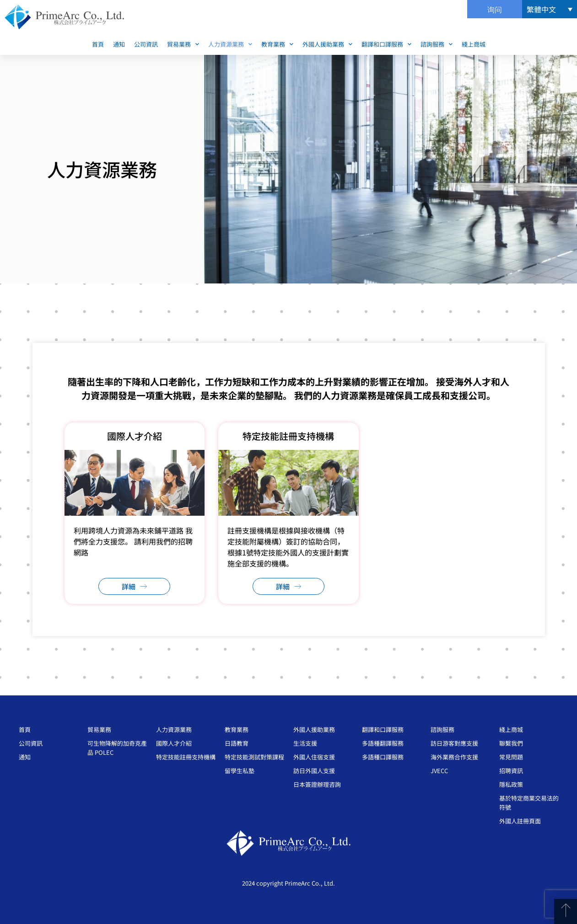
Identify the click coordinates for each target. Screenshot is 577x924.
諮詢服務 (437, 44)
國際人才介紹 (174, 743)
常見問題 (511, 757)
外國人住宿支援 (314, 757)
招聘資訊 (511, 771)
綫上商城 (474, 44)
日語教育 (237, 743)
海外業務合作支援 (454, 757)
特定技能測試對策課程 (254, 757)
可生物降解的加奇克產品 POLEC (117, 748)
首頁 (98, 44)
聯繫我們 (511, 743)
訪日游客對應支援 (454, 743)
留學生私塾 (240, 771)
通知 (119, 44)
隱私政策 (511, 784)
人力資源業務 (230, 44)
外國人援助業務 (327, 44)
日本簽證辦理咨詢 (317, 784)
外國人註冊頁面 (520, 821)
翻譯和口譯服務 (386, 44)
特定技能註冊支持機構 (186, 757)
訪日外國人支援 (314, 771)
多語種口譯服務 (383, 757)
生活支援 (305, 743)
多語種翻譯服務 (383, 743)
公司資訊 (146, 44)
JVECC (439, 771)
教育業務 (277, 44)
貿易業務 (183, 44)
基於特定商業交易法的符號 (529, 803)
